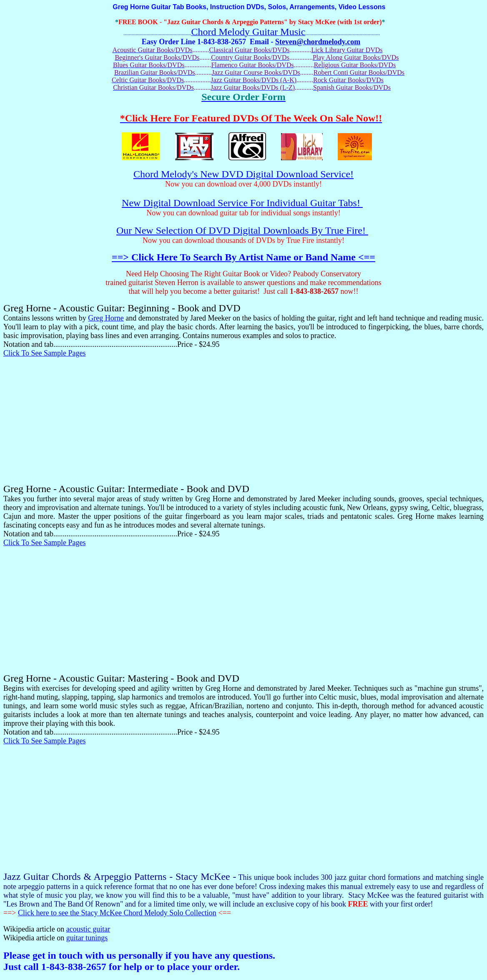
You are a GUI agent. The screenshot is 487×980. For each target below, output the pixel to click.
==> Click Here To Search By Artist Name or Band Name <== (243, 257)
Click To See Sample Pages (44, 353)
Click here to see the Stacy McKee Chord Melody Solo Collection (117, 913)
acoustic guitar (88, 929)
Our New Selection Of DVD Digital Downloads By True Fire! (242, 230)
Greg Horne (106, 318)
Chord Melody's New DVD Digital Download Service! (243, 174)
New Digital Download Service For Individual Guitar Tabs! (242, 203)
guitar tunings (87, 938)
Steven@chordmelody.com (318, 42)
